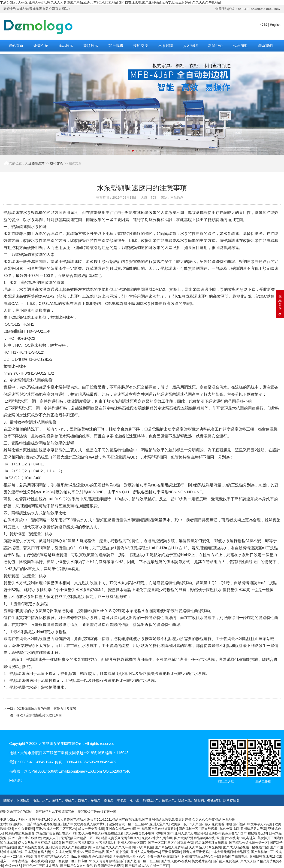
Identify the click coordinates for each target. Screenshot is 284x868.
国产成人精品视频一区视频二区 (246, 847)
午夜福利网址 (106, 843)
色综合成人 (13, 866)
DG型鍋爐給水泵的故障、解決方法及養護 (46, 709)
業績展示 (91, 46)
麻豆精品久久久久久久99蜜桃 (114, 847)
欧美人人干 (51, 838)
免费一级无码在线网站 (163, 856)
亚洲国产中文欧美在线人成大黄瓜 (82, 824)
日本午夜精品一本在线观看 (28, 861)
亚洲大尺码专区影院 (132, 843)
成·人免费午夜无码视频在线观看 (101, 833)
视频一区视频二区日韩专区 (68, 861)
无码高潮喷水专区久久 (129, 856)
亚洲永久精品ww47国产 (123, 829)
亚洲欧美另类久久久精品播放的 (68, 847)
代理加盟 (240, 46)
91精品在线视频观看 (20, 833)
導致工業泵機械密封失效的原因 (39, 715)
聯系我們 (265, 46)
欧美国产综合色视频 (109, 866)
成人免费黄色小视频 (140, 833)
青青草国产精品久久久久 (52, 856)
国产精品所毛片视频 (41, 824)
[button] (129, 151)
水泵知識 (166, 46)
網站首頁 (16, 46)
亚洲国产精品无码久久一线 (201, 856)
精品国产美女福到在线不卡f (56, 833)
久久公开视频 (24, 829)
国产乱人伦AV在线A (175, 861)
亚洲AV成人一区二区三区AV (56, 829)
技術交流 (141, 46)
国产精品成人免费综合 (171, 847)
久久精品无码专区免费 (205, 847)
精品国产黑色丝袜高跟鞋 (159, 829)
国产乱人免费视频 (226, 861)
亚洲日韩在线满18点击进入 (236, 838)
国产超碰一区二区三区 (143, 861)
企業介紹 (41, 46)
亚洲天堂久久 (159, 824)
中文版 (263, 25)
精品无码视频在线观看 (211, 843)
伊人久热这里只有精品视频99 (39, 843)
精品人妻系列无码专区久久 (121, 838)
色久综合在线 (102, 856)
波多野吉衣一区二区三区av (128, 824)
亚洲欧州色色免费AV (224, 833)
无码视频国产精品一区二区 (80, 838)
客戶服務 (116, 46)
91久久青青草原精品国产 (107, 861)
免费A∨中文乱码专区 (157, 838)
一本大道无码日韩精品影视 (230, 852)
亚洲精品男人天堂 (253, 829)
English (275, 25)
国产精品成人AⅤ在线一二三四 (147, 866)
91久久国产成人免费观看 (206, 824)
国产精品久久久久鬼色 (76, 866)
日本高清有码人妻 (37, 852)
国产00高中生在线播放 (25, 838)
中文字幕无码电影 (260, 824)
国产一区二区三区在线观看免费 (171, 843)
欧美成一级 (179, 824)
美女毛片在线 (201, 861)
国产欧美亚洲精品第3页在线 (194, 838)
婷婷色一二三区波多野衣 (41, 866)
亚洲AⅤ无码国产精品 (89, 852)
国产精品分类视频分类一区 (248, 843)
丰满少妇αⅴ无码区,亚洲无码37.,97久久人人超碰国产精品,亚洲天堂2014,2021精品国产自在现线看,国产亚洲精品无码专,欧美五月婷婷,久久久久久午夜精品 (111, 2)
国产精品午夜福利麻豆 (78, 843)
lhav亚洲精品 (81, 856)
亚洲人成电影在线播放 (191, 833)
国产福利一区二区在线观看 (198, 829)
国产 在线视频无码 (254, 833)
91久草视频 (145, 847)
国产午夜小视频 (117, 852)
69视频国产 (165, 833)
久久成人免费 (62, 852)
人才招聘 (190, 46)
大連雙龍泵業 (35, 163)
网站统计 (17, 781)
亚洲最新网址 (172, 852)
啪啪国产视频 (236, 824)
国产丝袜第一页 (262, 852)
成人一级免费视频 (91, 829)
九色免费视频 (229, 829)
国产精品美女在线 (31, 847)
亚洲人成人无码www (145, 852)
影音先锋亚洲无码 (196, 852)
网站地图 (229, 819)
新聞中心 (215, 46)
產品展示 (66, 46)
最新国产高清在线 (235, 856)
